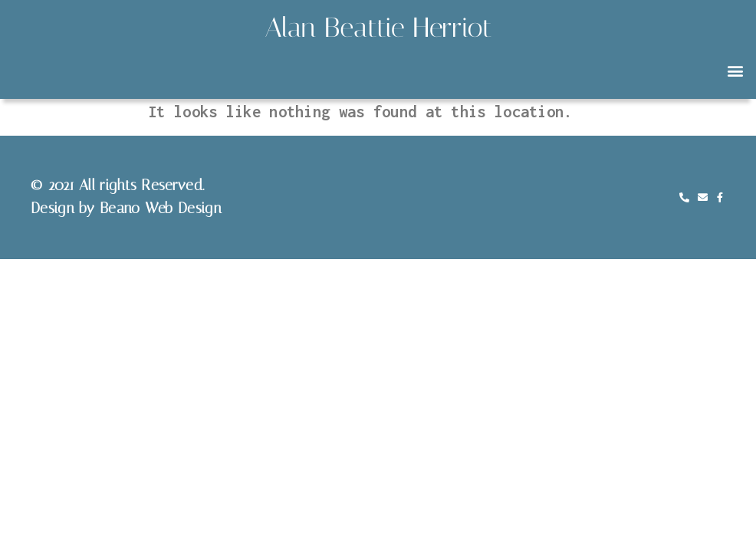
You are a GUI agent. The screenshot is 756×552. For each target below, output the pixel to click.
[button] (736, 71)
